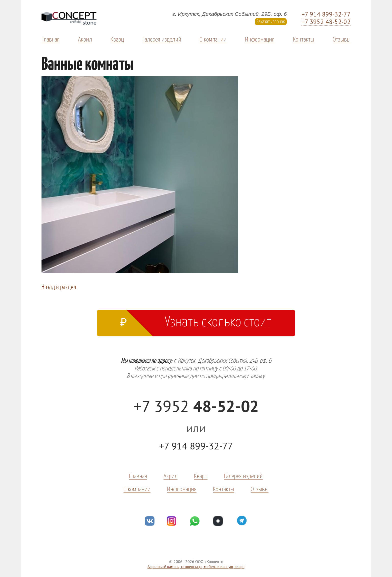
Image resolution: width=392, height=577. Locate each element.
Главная (50, 39)
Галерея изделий (162, 39)
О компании (213, 39)
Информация (260, 39)
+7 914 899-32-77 (326, 15)
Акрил (85, 39)
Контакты (304, 39)
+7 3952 (196, 406)
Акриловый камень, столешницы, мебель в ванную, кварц (196, 566)
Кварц (117, 39)
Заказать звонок (271, 21)
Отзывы (342, 39)
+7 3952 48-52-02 (326, 22)
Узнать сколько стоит (196, 321)
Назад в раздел (59, 286)
